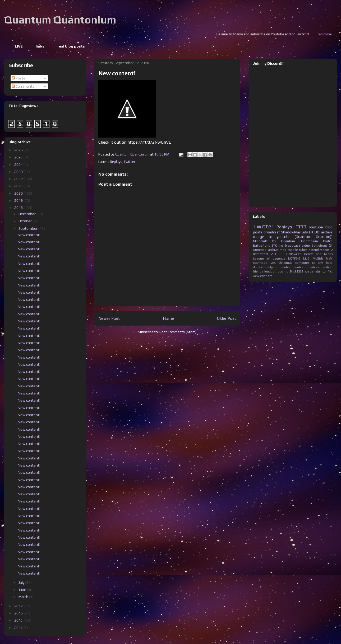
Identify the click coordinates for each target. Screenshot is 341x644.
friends (258, 271)
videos (325, 250)
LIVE (19, 46)
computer (302, 263)
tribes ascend (309, 250)
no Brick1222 (294, 271)
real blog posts (71, 46)
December (27, 214)
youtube (316, 227)
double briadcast (307, 267)
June (23, 590)
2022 (19, 179)
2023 (19, 172)
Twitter (129, 162)
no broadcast (290, 245)
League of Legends (269, 258)
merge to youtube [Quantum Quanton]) (293, 237)
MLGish (318, 258)
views (257, 276)
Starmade (260, 263)
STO (275, 245)
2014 (19, 628)
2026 (19, 150)
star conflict (324, 271)
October (26, 221)
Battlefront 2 (263, 254)
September (28, 228)
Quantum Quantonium (60, 20)
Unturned (260, 250)
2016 (19, 613)
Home (168, 318)
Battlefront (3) (322, 246)
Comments (23, 86)
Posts (18, 78)
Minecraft (260, 241)
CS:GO (279, 254)
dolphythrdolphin (265, 267)
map (283, 250)
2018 (19, 208)
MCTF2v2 (294, 258)
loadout (270, 271)
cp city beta (322, 263)
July (22, 582)
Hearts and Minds (318, 254)
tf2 (274, 241)
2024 (19, 164)
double (285, 267)
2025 (19, 157)
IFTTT (301, 227)
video (306, 245)
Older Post (227, 318)
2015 (19, 620)
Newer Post (109, 318)
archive (273, 250)
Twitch (328, 241)
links (40, 46)
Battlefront (261, 245)
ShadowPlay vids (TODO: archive (307, 232)
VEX (273, 263)
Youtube (333, 34)
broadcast (272, 232)
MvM (329, 258)
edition (328, 267)
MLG (306, 258)
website (267, 276)
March (24, 597)
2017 (19, 606)
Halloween (294, 254)
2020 (19, 193)
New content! (29, 235)
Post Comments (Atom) (178, 332)
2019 (19, 200)
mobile (293, 250)
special (309, 271)
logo (280, 271)
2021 (19, 186)
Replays (116, 162)
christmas (285, 263)
